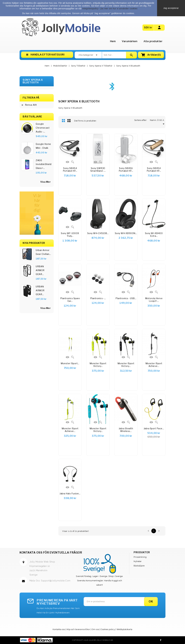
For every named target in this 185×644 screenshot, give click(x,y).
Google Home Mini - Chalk (43, 146)
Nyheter (138, 561)
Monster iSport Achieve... (154, 365)
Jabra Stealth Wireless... (126, 430)
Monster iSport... (70, 363)
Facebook (161, 640)
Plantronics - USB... (126, 298)
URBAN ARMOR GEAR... (40, 270)
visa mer (45, 182)
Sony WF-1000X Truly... (70, 235)
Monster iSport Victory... (98, 365)
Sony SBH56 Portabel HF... (126, 170)
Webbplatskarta (124, 629)
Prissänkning (140, 557)
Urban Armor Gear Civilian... (43, 252)
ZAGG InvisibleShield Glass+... (44, 164)
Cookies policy (108, 629)
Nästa (159, 531)
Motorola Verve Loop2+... (154, 300)
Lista (69, 121)
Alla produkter (153, 41)
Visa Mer (45, 308)
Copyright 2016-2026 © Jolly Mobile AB (92, 640)
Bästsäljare (139, 566)
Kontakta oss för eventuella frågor (51, 553)
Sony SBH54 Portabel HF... (70, 170)
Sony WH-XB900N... (126, 233)
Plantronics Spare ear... (70, 300)
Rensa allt (29, 105)
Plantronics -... (98, 298)
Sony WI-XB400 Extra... (154, 235)
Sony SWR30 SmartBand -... (98, 170)
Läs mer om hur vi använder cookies (119, 9)
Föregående (148, 531)
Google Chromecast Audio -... (43, 128)
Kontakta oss (59, 629)
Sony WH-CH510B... (98, 233)
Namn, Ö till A (158, 120)
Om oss (95, 629)
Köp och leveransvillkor (78, 629)
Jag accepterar (171, 8)
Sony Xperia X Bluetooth (33, 81)
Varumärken (130, 41)
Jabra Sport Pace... (154, 428)
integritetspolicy (90, 9)
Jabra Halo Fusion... (70, 493)
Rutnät (63, 121)
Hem (113, 41)
